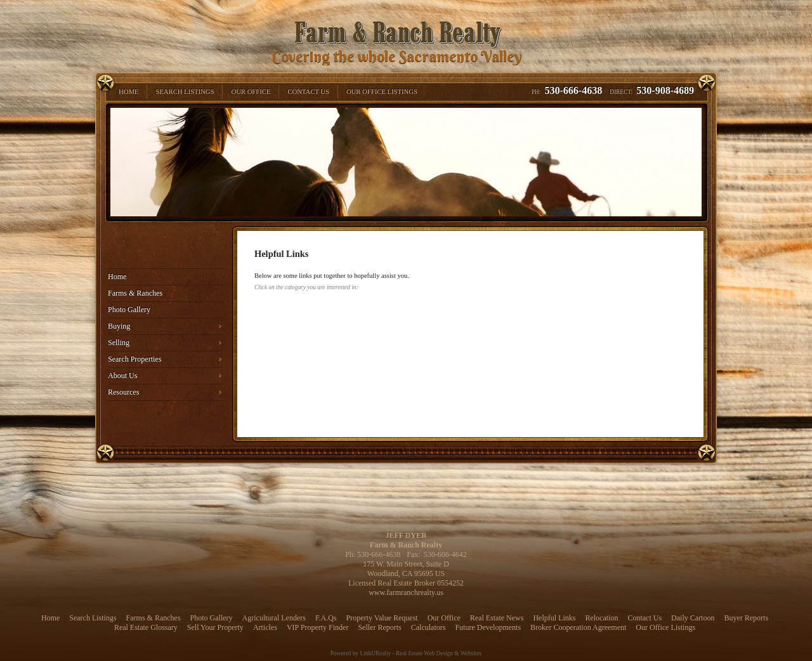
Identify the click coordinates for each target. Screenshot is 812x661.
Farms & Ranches (135, 293)
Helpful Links (554, 618)
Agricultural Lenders (274, 618)
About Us (122, 376)
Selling (119, 343)
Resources (123, 392)
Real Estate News (497, 618)
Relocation (601, 618)
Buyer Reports (746, 618)
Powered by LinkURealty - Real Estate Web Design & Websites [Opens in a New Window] (406, 653)
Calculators (429, 627)
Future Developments (488, 627)
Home (117, 277)
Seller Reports (379, 627)
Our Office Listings (665, 627)
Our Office (444, 618)
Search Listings (93, 618)
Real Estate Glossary (146, 627)
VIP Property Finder (318, 627)
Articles (265, 627)
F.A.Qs (326, 618)
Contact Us (645, 618)
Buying (119, 326)
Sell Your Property (215, 627)
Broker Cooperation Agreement (578, 627)
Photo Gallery (129, 310)
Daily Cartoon (693, 618)
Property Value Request (382, 618)
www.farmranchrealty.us (406, 592)
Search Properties (134, 359)
